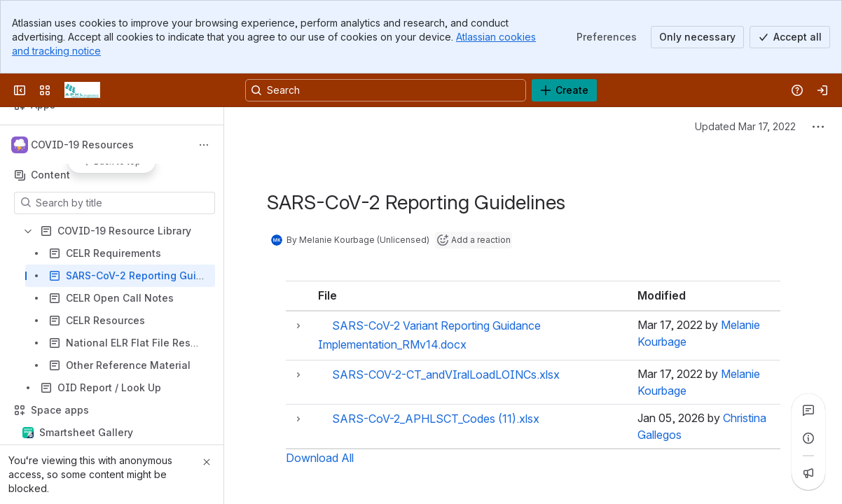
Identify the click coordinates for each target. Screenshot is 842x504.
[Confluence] (82, 90)
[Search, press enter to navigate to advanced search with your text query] (386, 90)
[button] (298, 326)
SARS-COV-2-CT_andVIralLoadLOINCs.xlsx (446, 374)
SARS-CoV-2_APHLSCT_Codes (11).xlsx (436, 419)
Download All (320, 458)
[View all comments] (808, 410)
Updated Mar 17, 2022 (745, 126)
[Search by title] (123, 203)
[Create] (564, 90)
